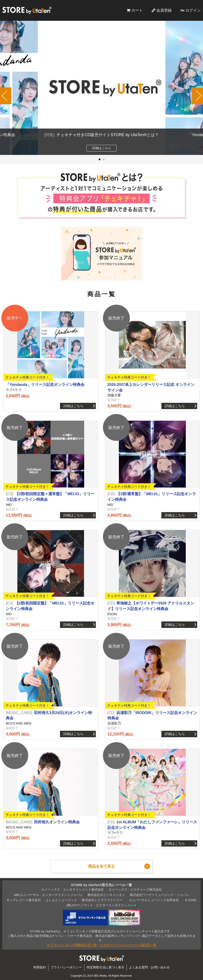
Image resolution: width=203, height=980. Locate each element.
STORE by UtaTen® (27, 10)
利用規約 (40, 967)
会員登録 (164, 10)
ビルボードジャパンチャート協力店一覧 (128, 945)
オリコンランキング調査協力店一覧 (72, 945)
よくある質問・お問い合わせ (149, 967)
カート (137, 10)
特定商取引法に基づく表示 (105, 967)
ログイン (193, 10)
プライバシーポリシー (66, 967)
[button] (100, 159)
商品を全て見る (101, 866)
